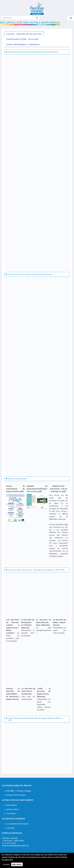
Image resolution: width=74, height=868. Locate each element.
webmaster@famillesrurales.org (17, 846)
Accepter (6, 864)
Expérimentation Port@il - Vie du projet (22, 39)
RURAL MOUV (13, 809)
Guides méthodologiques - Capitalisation (23, 44)
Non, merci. (17, 864)
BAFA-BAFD (12, 805)
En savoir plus (7, 860)
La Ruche (11, 828)
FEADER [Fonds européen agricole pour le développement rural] (10, 791)
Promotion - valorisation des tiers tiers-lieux (24, 34)
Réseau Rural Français (16, 795)
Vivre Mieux (11, 813)
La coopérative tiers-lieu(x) (18, 824)
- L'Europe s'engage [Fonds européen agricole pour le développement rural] (23, 791)
